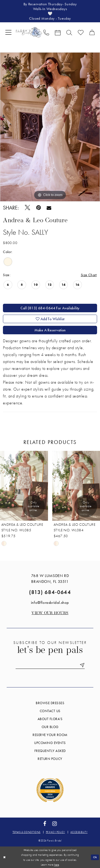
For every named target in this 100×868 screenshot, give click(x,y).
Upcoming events (50, 743)
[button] (8, 32)
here (57, 865)
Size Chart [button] (89, 275)
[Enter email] (50, 665)
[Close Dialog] (4, 857)
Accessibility (79, 832)
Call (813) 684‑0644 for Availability (50, 308)
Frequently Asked (50, 751)
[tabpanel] (50, 127)
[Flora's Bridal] (29, 32)
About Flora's (50, 719)
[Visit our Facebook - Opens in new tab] (45, 824)
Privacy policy (55, 832)
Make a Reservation (50, 330)
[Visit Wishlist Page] (81, 32)
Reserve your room (50, 735)
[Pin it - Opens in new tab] (38, 208)
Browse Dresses (50, 703)
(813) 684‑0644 (50, 592)
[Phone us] (46, 32)
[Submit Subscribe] (81, 665)
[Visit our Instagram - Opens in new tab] (55, 824)
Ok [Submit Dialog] (95, 857)
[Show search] (69, 32)
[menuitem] (8, 32)
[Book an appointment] (58, 32)
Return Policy (50, 759)
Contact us (50, 711)
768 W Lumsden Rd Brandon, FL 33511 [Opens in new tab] (50, 579)
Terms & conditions (27, 832)
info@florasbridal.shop (50, 602)
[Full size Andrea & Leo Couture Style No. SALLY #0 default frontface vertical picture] (50, 127)
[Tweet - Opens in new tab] (27, 208)
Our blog (50, 727)
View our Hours (50, 613)
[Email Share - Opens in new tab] (49, 208)
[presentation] (24, 486)
